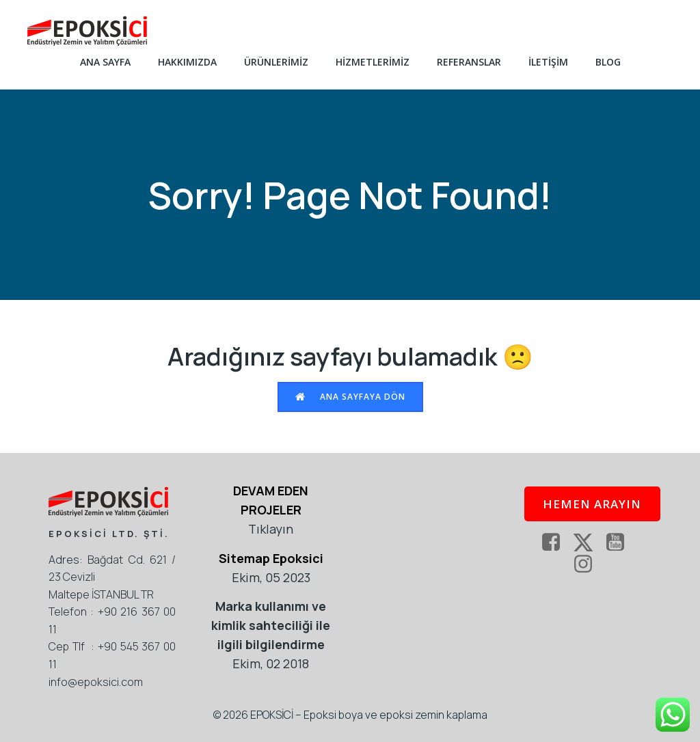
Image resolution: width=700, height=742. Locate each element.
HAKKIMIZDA (187, 62)
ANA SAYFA (105, 62)
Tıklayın (271, 529)
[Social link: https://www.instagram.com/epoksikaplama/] (588, 564)
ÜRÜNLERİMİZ (276, 62)
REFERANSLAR (469, 62)
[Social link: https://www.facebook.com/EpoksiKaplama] (556, 542)
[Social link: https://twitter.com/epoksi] (588, 542)
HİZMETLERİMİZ (373, 62)
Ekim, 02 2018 (271, 663)
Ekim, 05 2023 (271, 577)
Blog (608, 62)
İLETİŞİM (548, 62)
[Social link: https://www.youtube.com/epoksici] (620, 542)
